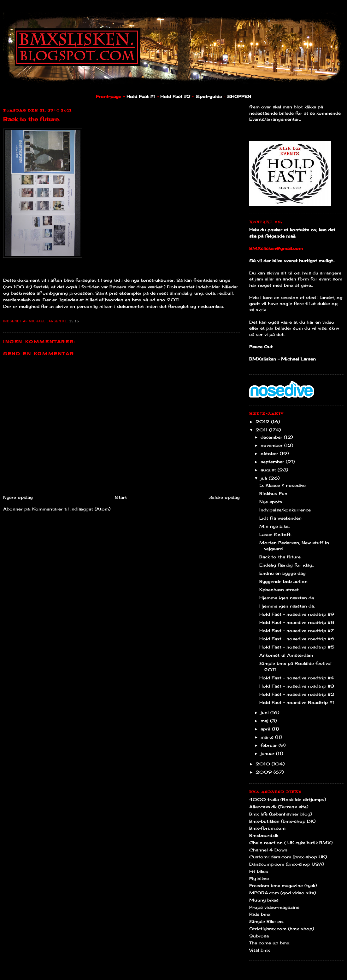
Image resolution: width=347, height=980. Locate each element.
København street (279, 590)
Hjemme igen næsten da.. (288, 598)
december (272, 437)
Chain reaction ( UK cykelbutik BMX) (291, 843)
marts (268, 737)
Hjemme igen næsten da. (287, 606)
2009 (265, 772)
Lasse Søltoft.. (276, 534)
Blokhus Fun (273, 493)
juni (265, 712)
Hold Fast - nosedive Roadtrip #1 (297, 702)
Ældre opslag (224, 497)
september (273, 462)
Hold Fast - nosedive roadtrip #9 (297, 614)
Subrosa (259, 936)
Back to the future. (32, 119)
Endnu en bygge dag (282, 573)
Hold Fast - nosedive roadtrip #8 (297, 622)
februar (270, 745)
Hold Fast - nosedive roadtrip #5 (297, 647)
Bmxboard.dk (264, 835)
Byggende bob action (283, 581)
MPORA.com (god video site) (282, 893)
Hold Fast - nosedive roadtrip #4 (297, 678)
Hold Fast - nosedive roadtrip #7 (297, 631)
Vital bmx (260, 950)
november (272, 445)
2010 (264, 764)
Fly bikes (259, 879)
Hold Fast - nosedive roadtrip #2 (297, 694)
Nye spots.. (272, 502)
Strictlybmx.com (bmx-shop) (282, 929)
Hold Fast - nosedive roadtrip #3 (297, 686)
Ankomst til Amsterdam (286, 655)
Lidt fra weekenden (280, 518)
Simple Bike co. (267, 921)
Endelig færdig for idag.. (287, 565)
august (269, 470)
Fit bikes (259, 871)
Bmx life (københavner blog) (281, 814)
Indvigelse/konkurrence (285, 510)
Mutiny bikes (264, 900)
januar (268, 753)
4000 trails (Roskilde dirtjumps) (288, 799)
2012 (263, 422)
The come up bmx (269, 943)
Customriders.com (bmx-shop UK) (288, 857)
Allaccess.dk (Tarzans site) (279, 807)
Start (121, 497)
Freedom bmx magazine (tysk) (283, 885)
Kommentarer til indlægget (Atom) (71, 509)
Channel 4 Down (268, 850)
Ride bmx (260, 914)
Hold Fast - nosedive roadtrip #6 (297, 639)
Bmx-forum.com (267, 828)
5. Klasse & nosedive (282, 485)
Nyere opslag (18, 497)
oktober (270, 453)
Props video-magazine (274, 907)
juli (265, 478)
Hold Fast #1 (141, 96)
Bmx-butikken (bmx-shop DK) (282, 821)
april (266, 729)
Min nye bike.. (275, 526)
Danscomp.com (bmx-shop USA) (287, 864)
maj (265, 721)
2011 (262, 430)
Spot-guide (209, 96)
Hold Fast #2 (175, 96)
